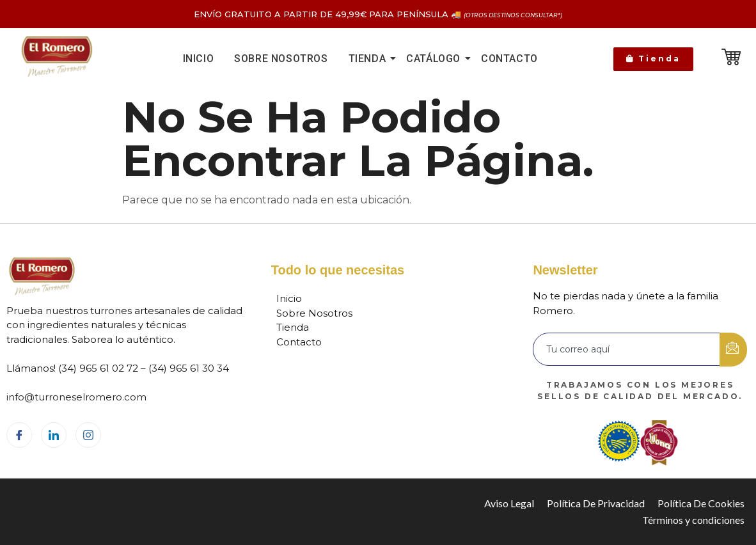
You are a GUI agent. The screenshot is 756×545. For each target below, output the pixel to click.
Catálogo (435, 59)
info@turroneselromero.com (76, 397)
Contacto (509, 59)
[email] (627, 349)
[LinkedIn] (54, 435)
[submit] (733, 350)
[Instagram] (88, 435)
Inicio (199, 59)
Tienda (369, 59)
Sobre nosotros (281, 59)
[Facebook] (19, 435)
